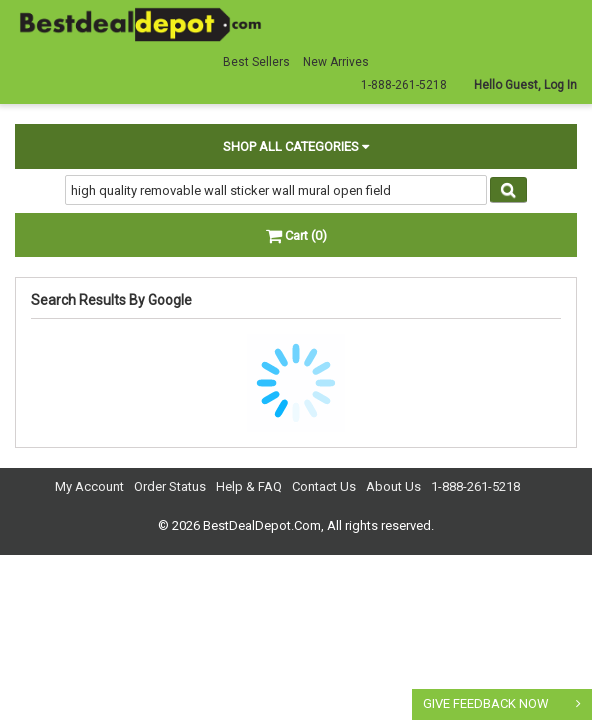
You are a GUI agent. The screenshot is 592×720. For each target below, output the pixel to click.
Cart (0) (296, 235)
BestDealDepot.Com (262, 525)
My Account (89, 486)
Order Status (170, 486)
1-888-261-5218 (475, 486)
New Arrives (336, 62)
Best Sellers (256, 62)
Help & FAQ (249, 486)
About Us (393, 486)
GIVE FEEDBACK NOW (486, 703)
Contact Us (324, 486)
